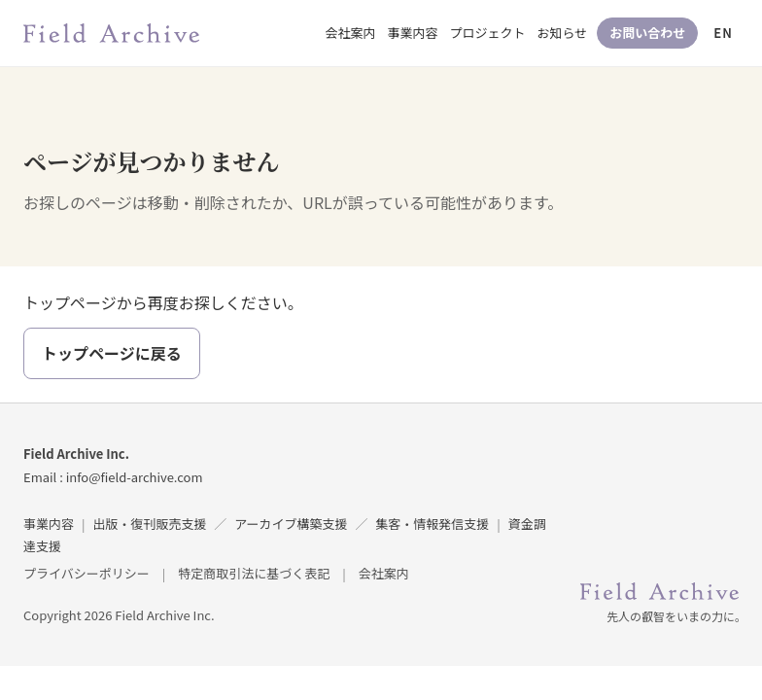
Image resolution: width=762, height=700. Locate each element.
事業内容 (413, 33)
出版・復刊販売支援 (149, 524)
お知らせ (563, 33)
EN (723, 33)
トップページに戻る (112, 353)
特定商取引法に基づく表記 (254, 573)
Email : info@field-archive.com (113, 477)
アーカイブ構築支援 (291, 524)
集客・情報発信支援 (432, 524)
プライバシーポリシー (87, 573)
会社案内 (351, 33)
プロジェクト (488, 33)
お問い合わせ (647, 33)
